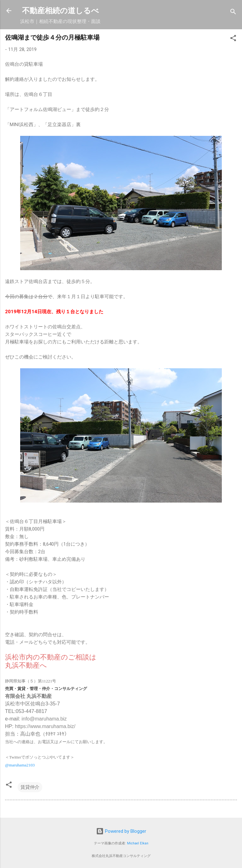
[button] (233, 39)
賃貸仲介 (30, 787)
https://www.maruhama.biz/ (45, 726)
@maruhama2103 (20, 765)
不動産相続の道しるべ (60, 11)
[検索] (233, 13)
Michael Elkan (138, 843)
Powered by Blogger (121, 831)
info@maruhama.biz (44, 719)
